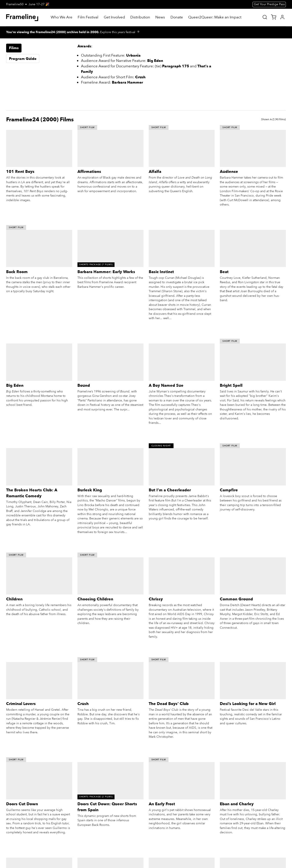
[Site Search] (265, 17)
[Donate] (177, 18)
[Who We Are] (62, 18)
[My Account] (282, 17)
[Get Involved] (114, 18)
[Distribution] (140, 18)
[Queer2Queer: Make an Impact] (215, 18)
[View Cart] (274, 17)
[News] (160, 18)
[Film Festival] (88, 18)
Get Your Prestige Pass (269, 4)
